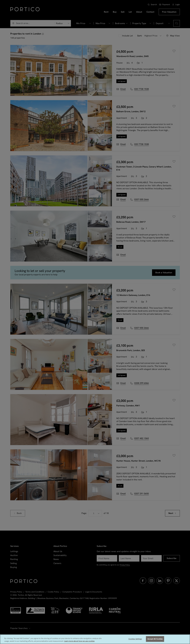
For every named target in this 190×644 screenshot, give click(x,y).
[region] (95, 639)
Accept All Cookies (155, 639)
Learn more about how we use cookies (79, 641)
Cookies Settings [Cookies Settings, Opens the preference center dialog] (135, 639)
